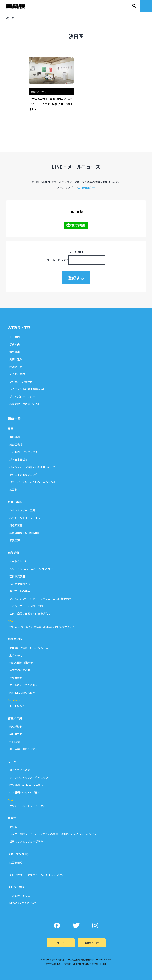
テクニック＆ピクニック (24, 474)
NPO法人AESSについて (23, 903)
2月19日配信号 (86, 187)
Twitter (76, 925)
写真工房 (15, 540)
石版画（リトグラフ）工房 (25, 518)
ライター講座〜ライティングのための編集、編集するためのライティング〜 (53, 834)
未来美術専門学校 (20, 584)
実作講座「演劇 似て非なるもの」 (30, 648)
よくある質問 (17, 374)
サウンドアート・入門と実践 (26, 606)
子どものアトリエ (20, 896)
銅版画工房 (16, 525)
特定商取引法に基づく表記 (25, 404)
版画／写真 (15, 502)
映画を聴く (16, 863)
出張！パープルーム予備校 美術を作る (33, 482)
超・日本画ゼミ (19, 460)
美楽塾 (13, 827)
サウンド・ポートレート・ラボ (28, 806)
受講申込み (16, 359)
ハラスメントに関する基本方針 (28, 389)
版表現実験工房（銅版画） (25, 533)
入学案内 (15, 337)
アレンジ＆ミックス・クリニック (29, 778)
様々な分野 (15, 639)
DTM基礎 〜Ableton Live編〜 (26, 785)
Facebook (57, 925)
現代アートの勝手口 (21, 591)
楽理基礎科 (16, 727)
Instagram (95, 925)
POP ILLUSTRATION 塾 (22, 692)
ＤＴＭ (12, 762)
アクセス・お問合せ (21, 382)
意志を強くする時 (20, 670)
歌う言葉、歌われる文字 (24, 749)
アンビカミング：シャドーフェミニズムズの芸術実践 (40, 599)
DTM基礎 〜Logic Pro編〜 (24, 792)
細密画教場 (16, 445)
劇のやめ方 (16, 655)
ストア (61, 943)
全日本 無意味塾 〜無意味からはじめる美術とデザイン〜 (42, 627)
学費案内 (15, 344)
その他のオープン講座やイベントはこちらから (36, 875)
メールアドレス (57, 260)
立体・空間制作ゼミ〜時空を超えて (30, 614)
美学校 (19, 6)
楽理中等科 (16, 734)
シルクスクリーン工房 (22, 510)
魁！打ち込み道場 (20, 770)
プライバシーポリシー (22, 397)
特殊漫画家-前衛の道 (22, 663)
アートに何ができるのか (24, 685)
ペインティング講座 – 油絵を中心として (33, 467)
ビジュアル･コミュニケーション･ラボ (31, 569)
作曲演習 (15, 742)
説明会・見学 (17, 367)
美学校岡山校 (92, 943)
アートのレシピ (18, 561)
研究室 (12, 818)
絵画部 (13, 490)
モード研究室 (17, 706)
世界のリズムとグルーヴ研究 (26, 842)
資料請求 (15, 352)
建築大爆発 (16, 678)
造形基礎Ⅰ (16, 437)
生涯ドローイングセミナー (25, 452)
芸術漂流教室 (17, 576)
